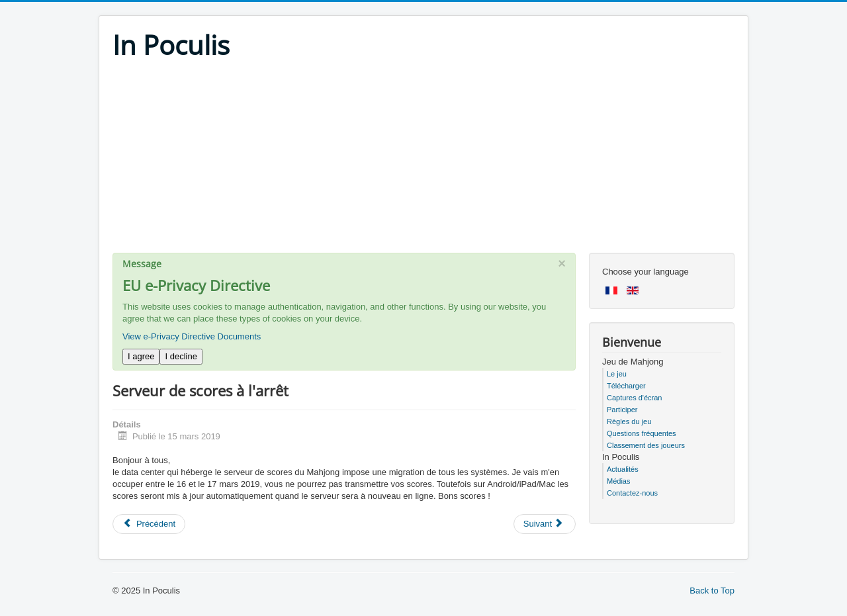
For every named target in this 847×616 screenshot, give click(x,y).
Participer (622, 410)
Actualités (623, 469)
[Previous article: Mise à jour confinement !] (149, 524)
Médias (618, 481)
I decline (181, 356)
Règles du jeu (629, 421)
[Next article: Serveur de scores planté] (545, 524)
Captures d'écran (634, 398)
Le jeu (617, 374)
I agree (141, 356)
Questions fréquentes (642, 433)
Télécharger (626, 386)
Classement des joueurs (646, 445)
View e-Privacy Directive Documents (192, 336)
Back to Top (712, 591)
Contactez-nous (632, 493)
